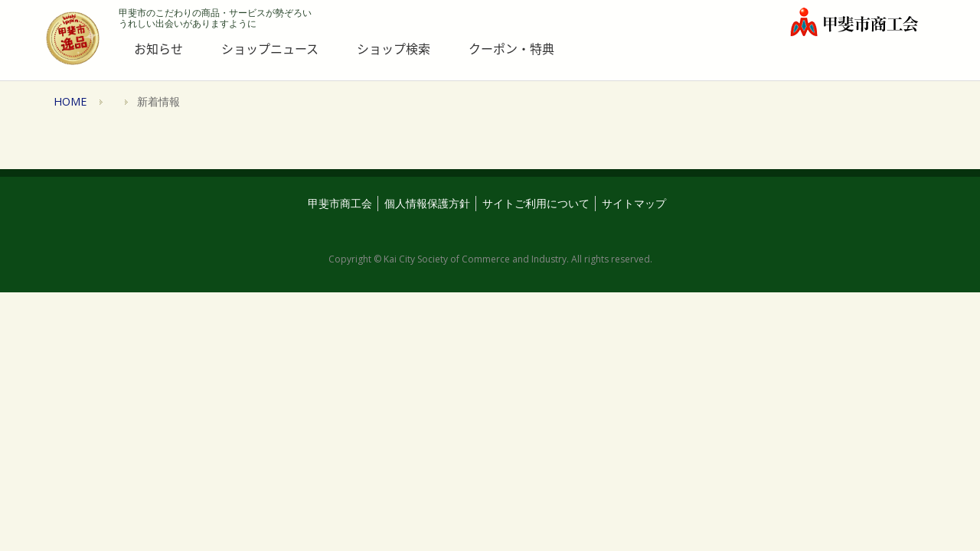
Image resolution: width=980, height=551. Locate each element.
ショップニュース (270, 48)
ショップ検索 (394, 48)
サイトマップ (634, 203)
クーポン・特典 (511, 48)
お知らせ (158, 48)
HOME (70, 101)
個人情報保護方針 (427, 203)
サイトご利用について (536, 203)
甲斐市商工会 (340, 203)
